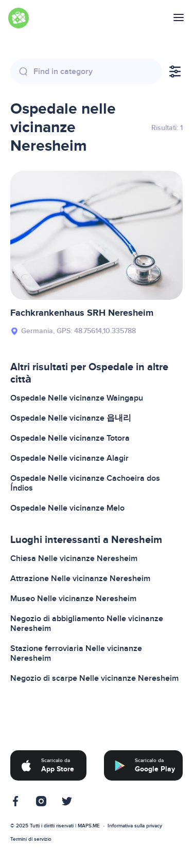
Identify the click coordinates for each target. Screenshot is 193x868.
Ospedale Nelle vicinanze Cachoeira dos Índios (85, 483)
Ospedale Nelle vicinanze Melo (67, 508)
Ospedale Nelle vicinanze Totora (70, 438)
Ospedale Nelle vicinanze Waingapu (77, 398)
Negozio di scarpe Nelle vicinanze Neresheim (94, 678)
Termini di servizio (31, 839)
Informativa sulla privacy (135, 826)
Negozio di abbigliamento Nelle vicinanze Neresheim (87, 623)
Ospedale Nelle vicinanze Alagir (69, 458)
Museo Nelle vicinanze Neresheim (73, 599)
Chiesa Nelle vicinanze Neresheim (74, 558)
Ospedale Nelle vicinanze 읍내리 (71, 418)
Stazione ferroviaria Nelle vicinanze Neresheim (76, 653)
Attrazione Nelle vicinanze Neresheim (80, 578)
